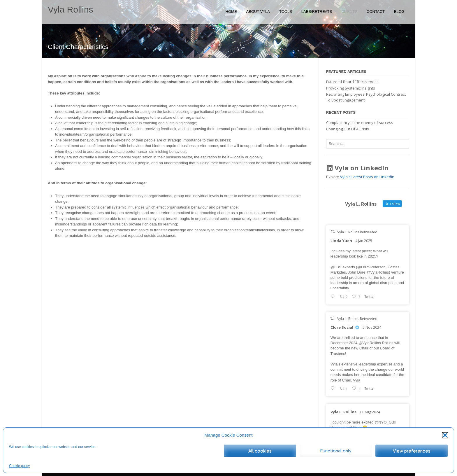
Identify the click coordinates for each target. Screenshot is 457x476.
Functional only (336, 451)
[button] (445, 435)
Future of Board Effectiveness (352, 82)
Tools (286, 12)
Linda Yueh (341, 241)
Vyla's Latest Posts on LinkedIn (367, 177)
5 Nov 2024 (372, 327)
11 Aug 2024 (370, 412)
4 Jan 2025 (364, 241)
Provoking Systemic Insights (351, 88)
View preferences (412, 451)
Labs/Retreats (317, 12)
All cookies (260, 451)
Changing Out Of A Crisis (348, 129)
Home (231, 12)
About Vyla (258, 12)
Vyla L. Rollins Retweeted (357, 232)
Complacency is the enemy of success (360, 123)
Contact (376, 12)
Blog (399, 12)
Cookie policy (19, 466)
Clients (349, 12)
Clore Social (342, 327)
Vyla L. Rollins (343, 412)
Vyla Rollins (71, 9)
